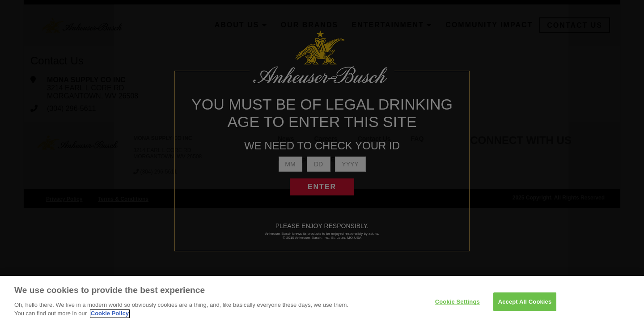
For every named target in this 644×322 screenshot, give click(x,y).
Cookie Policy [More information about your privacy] (110, 317)
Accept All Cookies (525, 304)
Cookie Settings (458, 304)
